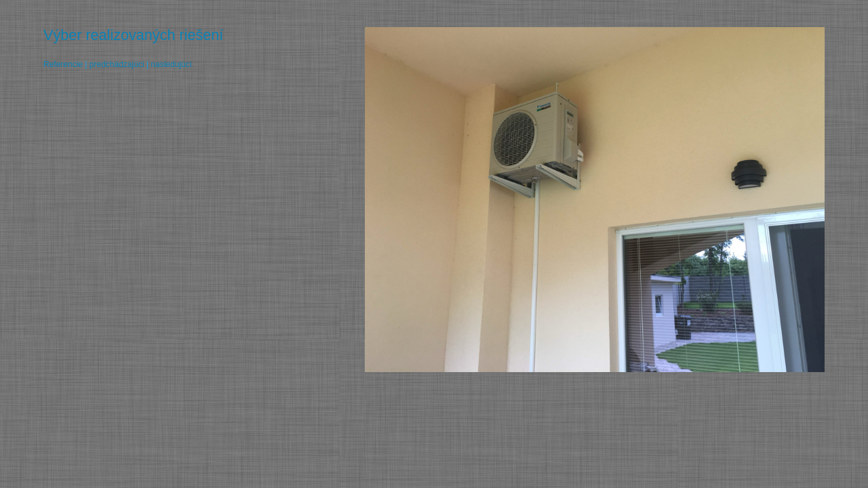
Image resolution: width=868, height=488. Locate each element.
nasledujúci (171, 64)
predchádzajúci (117, 64)
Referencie (63, 64)
